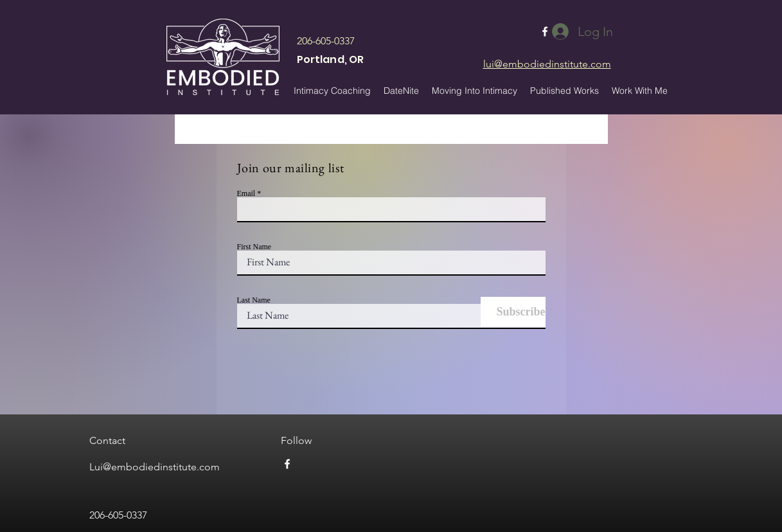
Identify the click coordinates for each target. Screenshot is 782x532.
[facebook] (287, 464)
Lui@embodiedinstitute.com (155, 467)
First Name (254, 247)
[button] (564, 91)
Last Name (254, 300)
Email (246, 193)
